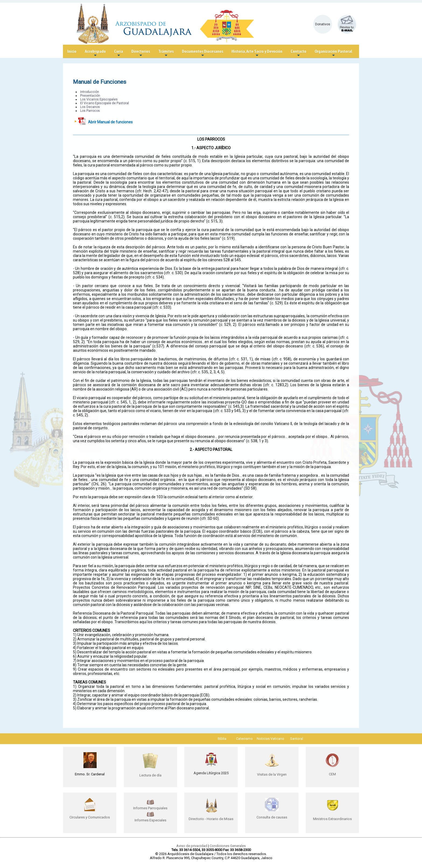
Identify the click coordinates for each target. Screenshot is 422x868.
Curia (119, 53)
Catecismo (244, 739)
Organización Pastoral (333, 53)
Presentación (90, 96)
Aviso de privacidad (192, 846)
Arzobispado (95, 53)
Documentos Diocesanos (203, 53)
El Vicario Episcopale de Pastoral (105, 103)
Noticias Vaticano (270, 739)
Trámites (166, 53)
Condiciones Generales (228, 846)
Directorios (141, 53)
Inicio (72, 51)
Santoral (297, 739)
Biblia (222, 739)
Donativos (323, 24)
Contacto (298, 53)
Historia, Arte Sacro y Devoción (257, 53)
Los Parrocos (90, 111)
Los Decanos (90, 107)
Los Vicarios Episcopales (99, 99)
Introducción (90, 92)
